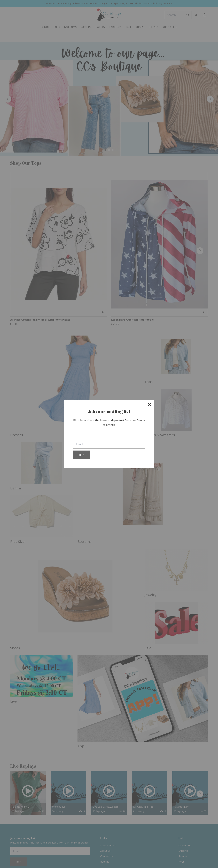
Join (82, 455)
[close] (150, 404)
